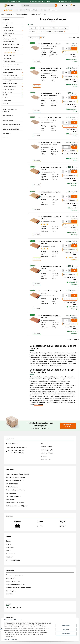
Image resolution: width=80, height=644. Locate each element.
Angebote (43, 10)
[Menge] (66, 48)
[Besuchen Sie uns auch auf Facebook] (8, 608)
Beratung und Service (32, 10)
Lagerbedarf (6, 98)
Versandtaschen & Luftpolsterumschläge (8, 27)
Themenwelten (53, 10)
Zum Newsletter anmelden (68, 426)
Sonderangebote (7, 101)
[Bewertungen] (45, 224)
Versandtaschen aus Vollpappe (11, 50)
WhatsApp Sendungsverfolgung (15, 503)
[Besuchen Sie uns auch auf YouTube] (14, 608)
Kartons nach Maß (11, 493)
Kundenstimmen (11, 554)
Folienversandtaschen (9, 42)
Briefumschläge (7, 36)
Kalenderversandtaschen (9, 61)
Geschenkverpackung (8, 92)
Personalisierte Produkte (13, 581)
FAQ (42, 444)
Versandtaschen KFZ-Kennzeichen (11, 44)
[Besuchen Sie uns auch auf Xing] (21, 608)
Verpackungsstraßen (8, 116)
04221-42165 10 (13, 444)
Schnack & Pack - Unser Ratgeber (11, 129)
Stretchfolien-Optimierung (13, 496)
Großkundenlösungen (8, 120)
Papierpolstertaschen (8, 33)
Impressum (7, 639)
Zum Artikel (37, 61)
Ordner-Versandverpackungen (10, 67)
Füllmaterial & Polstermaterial (10, 75)
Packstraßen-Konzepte (13, 487)
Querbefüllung (7, 58)
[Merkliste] (63, 5)
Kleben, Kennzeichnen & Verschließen (12, 78)
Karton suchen (20, 10)
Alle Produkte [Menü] (8, 10)
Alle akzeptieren (66, 625)
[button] (66, 5)
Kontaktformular (46, 459)
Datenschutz (14, 639)
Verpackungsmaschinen (8, 89)
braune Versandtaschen (10, 53)
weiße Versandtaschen (9, 56)
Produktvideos (6, 138)
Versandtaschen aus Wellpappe (11, 47)
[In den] (74, 48)
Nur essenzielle (66, 634)
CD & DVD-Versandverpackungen (11, 64)
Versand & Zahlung (46, 447)
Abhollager (44, 456)
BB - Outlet (5, 103)
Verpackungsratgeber (47, 450)
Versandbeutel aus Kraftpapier (11, 39)
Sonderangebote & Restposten (15, 575)
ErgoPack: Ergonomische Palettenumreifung (18, 588)
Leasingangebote (11, 500)
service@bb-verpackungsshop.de (17, 447)
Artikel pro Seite (33, 38)
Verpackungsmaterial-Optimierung (16, 481)
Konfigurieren (66, 630)
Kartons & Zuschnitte (8, 23)
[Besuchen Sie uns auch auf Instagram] (11, 608)
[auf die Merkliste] (39, 44)
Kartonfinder (10, 594)
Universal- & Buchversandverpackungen (13, 70)
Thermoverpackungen (9, 72)
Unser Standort (10, 548)
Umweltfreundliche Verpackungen (16, 584)
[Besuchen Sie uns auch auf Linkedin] (17, 608)
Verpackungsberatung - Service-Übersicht (18, 474)
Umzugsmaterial (7, 81)
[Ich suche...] (38, 5)
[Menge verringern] (63, 48)
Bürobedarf (5, 95)
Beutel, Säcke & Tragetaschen (10, 84)
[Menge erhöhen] (69, 48)
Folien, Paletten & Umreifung (9, 87)
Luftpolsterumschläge (9, 30)
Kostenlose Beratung (47, 453)
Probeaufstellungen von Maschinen (11, 125)
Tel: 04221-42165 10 (15, 1)
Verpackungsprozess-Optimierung (16, 477)
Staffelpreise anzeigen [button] (69, 52)
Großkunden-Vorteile (65, 1)
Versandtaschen (38, 405)
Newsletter (9, 557)
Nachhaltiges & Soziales (13, 560)
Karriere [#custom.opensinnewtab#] (8, 551)
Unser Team (10, 544)
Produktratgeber (7, 134)
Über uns (9, 541)
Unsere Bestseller (11, 578)
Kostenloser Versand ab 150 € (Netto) (17, 506)
